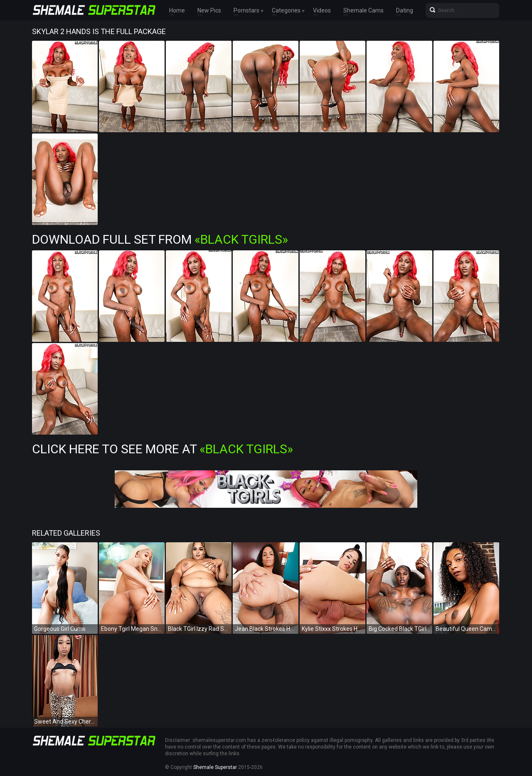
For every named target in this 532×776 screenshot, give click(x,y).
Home (177, 10)
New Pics (209, 10)
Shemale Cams (363, 10)
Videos (322, 10)
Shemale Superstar (215, 767)
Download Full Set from (160, 239)
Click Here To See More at (163, 449)
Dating (405, 10)
